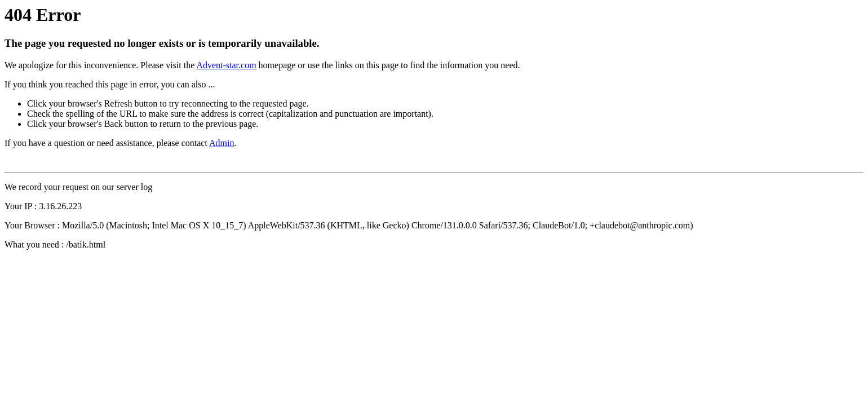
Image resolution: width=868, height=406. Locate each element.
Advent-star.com (226, 65)
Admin (222, 143)
